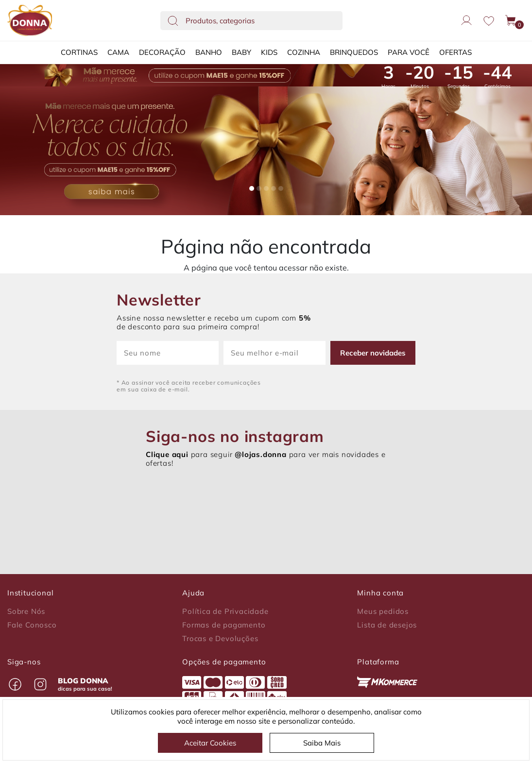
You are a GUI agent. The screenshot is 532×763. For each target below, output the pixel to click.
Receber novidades (373, 353)
